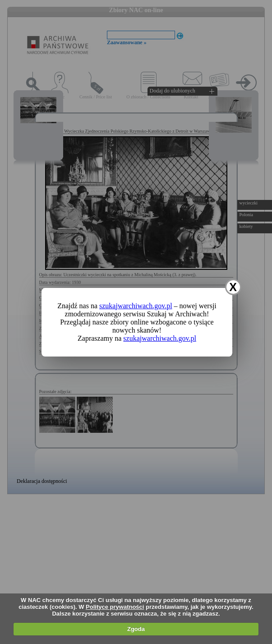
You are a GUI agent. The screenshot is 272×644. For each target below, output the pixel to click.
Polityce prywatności (115, 607)
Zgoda (136, 629)
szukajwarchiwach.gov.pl (136, 306)
